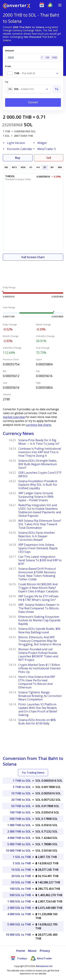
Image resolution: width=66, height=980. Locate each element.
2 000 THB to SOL (19, 831)
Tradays (19, 958)
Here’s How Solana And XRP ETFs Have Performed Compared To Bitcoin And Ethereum (37, 682)
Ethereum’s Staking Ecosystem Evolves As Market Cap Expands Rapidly (39, 620)
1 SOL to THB (22, 857)
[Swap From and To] (57, 89)
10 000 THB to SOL (18, 851)
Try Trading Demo (33, 773)
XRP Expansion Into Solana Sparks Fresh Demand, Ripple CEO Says (38, 548)
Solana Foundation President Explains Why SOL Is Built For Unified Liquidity (38, 485)
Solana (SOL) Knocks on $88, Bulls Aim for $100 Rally (37, 722)
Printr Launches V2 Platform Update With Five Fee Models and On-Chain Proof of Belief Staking (38, 710)
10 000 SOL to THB (18, 935)
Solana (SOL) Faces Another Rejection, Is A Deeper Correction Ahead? (37, 536)
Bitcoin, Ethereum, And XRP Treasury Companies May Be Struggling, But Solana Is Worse (40, 641)
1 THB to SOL (22, 781)
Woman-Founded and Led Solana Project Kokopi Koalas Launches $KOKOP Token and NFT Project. (38, 655)
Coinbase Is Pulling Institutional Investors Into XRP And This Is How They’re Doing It (40, 452)
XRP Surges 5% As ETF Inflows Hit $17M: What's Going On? (38, 598)
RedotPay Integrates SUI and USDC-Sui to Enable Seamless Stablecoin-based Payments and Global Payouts (40, 510)
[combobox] (33, 73)
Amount (10, 51)
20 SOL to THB (21, 876)
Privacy (45, 951)
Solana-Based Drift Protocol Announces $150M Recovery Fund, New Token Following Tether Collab (37, 574)
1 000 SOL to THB (19, 901)
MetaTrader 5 (47, 149)
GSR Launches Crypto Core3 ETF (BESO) (40, 474)
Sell (49, 158)
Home (21, 951)
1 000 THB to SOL (19, 825)
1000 (54, 57)
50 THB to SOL (21, 806)
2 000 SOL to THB (19, 908)
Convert (33, 102)
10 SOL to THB (21, 870)
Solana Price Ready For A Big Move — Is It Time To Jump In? (39, 442)
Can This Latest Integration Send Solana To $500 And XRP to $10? (40, 560)
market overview (14, 417)
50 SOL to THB (21, 882)
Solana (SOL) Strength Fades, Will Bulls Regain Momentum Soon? (38, 464)
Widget (42, 143)
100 (47, 57)
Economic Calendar (20, 149)
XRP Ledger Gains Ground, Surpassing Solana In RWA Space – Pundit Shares (36, 497)
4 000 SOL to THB (19, 914)
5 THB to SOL (22, 787)
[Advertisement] (33, 271)
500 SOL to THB (20, 895)
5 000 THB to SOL (19, 844)
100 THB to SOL (20, 812)
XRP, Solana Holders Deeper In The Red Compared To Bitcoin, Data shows (39, 608)
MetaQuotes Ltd (44, 966)
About (32, 951)
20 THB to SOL (21, 800)
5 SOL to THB (22, 863)
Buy (18, 158)
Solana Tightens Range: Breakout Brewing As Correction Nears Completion (40, 696)
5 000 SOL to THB (19, 924)
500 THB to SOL (20, 819)
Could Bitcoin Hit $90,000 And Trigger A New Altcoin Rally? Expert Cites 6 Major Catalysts (38, 588)
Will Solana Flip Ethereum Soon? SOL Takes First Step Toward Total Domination (40, 524)
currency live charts (38, 425)
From (8, 66)
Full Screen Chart (33, 257)
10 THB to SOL (21, 793)
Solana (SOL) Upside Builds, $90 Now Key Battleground (39, 630)
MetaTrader (41, 958)
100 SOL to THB (20, 889)
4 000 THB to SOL (19, 838)
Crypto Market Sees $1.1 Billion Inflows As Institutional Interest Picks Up (39, 668)
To (7, 82)
